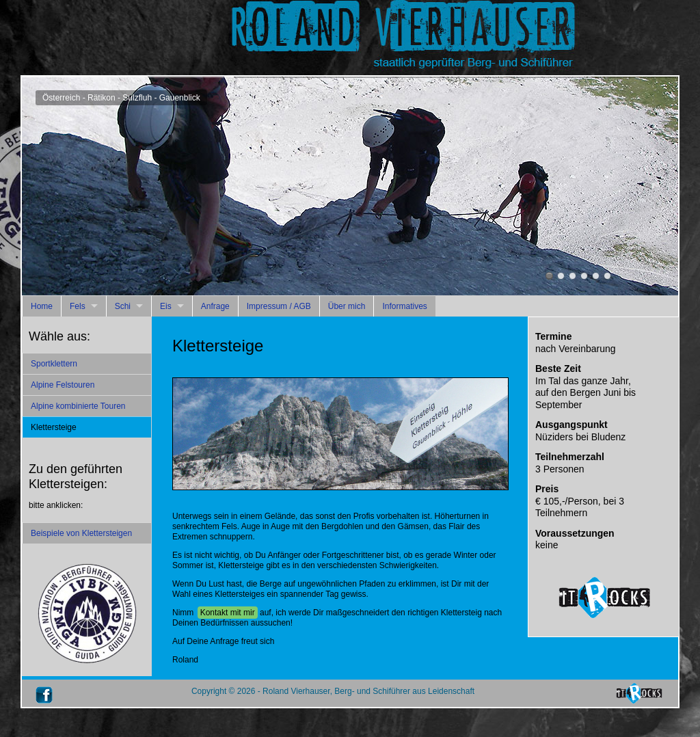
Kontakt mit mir (228, 613)
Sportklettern (54, 364)
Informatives (404, 306)
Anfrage (215, 306)
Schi (123, 306)
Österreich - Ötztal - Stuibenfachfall (607, 276)
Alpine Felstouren (63, 385)
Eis (166, 306)
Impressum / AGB (279, 306)
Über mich (347, 306)
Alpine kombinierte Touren (78, 406)
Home (42, 306)
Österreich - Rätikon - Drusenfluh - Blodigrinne (573, 276)
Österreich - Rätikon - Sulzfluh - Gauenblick (549, 276)
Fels (78, 306)
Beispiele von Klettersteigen (81, 533)
